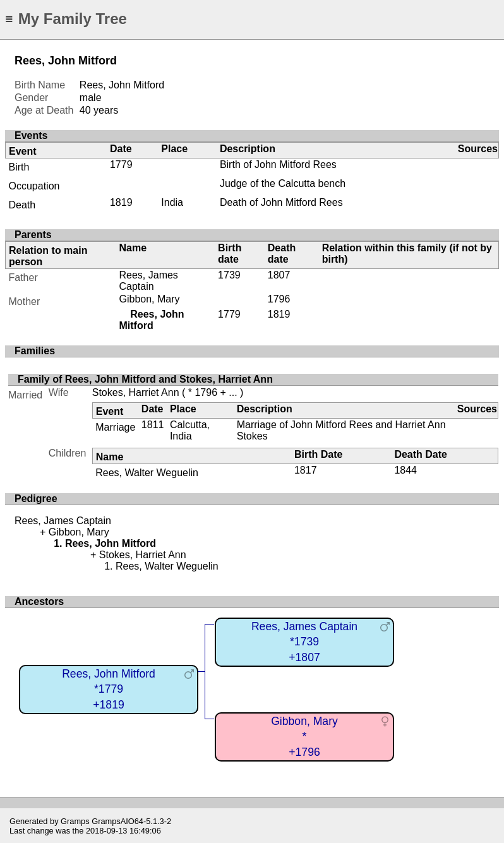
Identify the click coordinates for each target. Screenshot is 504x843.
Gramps (75, 821)
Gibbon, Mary (149, 299)
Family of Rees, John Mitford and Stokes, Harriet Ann (145, 379)
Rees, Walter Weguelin (147, 473)
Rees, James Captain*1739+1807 (304, 642)
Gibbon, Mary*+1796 (304, 737)
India (172, 202)
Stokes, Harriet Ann (136, 392)
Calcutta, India (190, 430)
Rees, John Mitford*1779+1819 (109, 689)
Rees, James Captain (148, 281)
